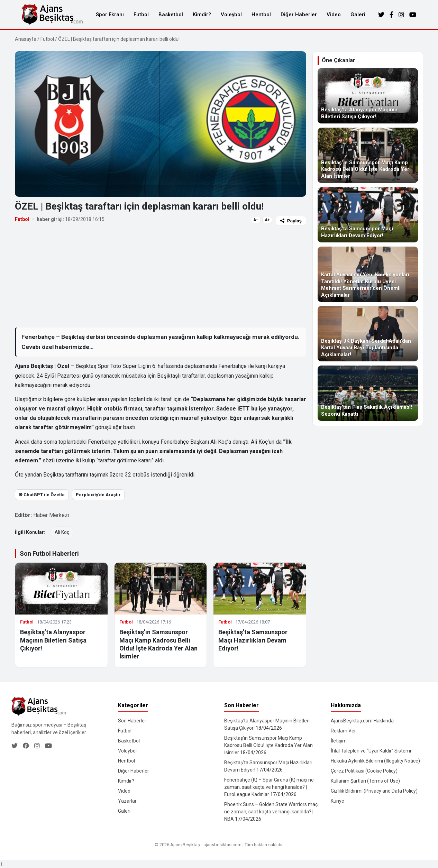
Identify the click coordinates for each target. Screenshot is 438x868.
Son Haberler (132, 721)
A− (256, 220)
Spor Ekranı (110, 15)
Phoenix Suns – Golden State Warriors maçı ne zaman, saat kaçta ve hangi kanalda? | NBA (271, 812)
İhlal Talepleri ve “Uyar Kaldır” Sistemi (371, 751)
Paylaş (291, 221)
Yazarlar (127, 801)
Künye (337, 801)
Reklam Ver (343, 731)
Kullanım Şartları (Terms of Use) (365, 781)
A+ (267, 220)
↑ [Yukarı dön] (1, 864)
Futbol (141, 15)
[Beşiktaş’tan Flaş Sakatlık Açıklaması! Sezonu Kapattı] (368, 393)
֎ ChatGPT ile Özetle (42, 495)
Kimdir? (202, 15)
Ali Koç (62, 532)
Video (334, 15)
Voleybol (231, 15)
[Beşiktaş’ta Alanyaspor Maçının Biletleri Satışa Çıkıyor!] (368, 96)
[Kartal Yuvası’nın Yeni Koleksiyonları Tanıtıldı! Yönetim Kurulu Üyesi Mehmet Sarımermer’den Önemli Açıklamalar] (368, 274)
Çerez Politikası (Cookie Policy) (364, 771)
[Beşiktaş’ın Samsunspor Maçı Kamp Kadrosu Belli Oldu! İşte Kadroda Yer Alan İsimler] (368, 155)
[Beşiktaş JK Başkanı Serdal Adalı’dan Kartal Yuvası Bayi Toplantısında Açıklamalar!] (368, 334)
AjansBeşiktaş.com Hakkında (362, 721)
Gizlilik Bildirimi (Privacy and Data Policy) (374, 791)
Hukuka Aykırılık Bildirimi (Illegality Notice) (375, 761)
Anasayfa (26, 39)
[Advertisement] (161, 276)
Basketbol (171, 15)
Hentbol (261, 15)
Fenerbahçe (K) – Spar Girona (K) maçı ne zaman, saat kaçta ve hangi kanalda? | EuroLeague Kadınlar (269, 787)
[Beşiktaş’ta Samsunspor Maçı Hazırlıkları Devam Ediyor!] (368, 215)
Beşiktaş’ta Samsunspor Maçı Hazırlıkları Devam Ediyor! (253, 640)
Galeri (358, 15)
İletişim (339, 741)
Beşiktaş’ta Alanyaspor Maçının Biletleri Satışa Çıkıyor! (53, 640)
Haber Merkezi (51, 515)
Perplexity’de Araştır (98, 495)
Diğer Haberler (299, 15)
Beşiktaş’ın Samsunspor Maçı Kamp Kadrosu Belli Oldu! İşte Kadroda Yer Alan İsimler (268, 745)
